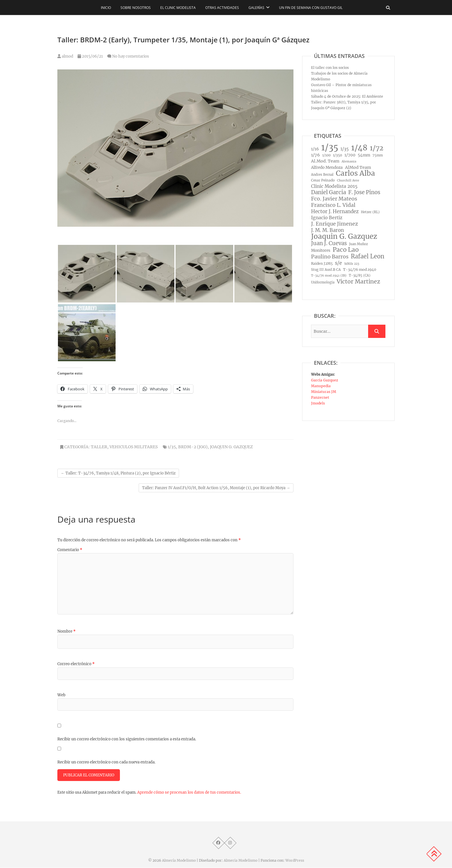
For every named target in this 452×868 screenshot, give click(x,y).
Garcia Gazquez (325, 380)
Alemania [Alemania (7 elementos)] (349, 161)
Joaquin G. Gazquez (231, 447)
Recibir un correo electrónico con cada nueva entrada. (106, 762)
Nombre (66, 631)
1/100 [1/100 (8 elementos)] (326, 155)
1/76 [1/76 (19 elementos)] (316, 155)
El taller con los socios (330, 68)
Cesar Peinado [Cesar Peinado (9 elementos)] (323, 180)
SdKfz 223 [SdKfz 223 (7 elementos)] (352, 264)
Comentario (70, 550)
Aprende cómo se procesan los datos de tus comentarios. (189, 793)
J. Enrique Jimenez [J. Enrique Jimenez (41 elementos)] (335, 224)
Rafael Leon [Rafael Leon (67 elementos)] (368, 256)
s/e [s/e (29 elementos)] (338, 263)
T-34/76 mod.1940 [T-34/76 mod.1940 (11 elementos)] (360, 270)
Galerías (256, 8)
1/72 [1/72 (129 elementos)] (377, 148)
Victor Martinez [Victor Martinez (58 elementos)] (358, 281)
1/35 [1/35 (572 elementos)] (330, 147)
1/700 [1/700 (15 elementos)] (350, 155)
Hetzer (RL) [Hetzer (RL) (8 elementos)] (370, 212)
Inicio (106, 8)
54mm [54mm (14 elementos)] (364, 155)
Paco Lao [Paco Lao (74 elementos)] (346, 250)
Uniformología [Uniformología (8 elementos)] (323, 282)
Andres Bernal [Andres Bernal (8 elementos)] (322, 175)
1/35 (172, 447)
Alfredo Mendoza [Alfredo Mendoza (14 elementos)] (327, 168)
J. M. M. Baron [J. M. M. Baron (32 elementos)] (327, 230)
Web (61, 695)
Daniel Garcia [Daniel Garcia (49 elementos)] (328, 192)
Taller (99, 447)
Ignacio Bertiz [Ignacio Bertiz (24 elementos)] (327, 218)
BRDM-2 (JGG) (193, 447)
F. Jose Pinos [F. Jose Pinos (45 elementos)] (364, 192)
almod (65, 56)
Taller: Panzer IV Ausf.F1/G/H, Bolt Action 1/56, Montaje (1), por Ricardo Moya (216, 488)
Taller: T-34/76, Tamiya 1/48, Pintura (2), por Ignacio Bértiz (118, 473)
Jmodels (318, 403)
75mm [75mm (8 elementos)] (378, 155)
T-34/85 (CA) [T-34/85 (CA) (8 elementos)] (360, 275)
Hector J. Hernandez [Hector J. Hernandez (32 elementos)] (335, 211)
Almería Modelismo (179, 861)
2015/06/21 (90, 56)
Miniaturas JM (324, 392)
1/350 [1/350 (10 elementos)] (338, 155)
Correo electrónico (76, 664)
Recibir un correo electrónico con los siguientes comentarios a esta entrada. (127, 739)
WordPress (295, 861)
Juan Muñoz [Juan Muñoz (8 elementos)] (358, 244)
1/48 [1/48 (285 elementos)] (359, 148)
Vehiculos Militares (134, 447)
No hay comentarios (131, 56)
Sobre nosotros (136, 8)
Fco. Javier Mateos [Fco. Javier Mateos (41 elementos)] (334, 199)
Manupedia (321, 386)
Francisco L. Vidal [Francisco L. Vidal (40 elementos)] (333, 205)
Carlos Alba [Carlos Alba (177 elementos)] (355, 173)
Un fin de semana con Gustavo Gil (311, 8)
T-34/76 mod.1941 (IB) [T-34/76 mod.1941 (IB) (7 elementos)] (329, 276)
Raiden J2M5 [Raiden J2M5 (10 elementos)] (322, 263)
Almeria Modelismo (241, 861)
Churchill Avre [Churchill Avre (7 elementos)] (348, 180)
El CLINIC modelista (178, 8)
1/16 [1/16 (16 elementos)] (315, 149)
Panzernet (320, 397)
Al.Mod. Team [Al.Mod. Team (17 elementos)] (325, 161)
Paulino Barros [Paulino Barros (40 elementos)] (330, 257)
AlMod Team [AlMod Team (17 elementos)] (358, 167)
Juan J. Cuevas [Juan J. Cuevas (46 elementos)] (329, 243)
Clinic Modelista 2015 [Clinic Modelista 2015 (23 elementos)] (334, 186)
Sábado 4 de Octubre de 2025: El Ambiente (347, 96)
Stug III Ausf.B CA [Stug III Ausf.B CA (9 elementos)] (326, 270)
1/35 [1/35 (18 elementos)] (345, 149)
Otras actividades (222, 8)
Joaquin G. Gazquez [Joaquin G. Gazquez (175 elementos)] (344, 237)
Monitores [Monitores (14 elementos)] (321, 250)
